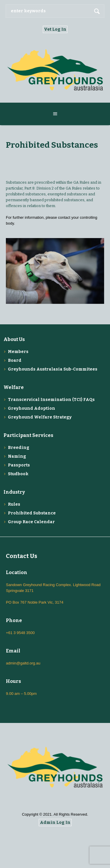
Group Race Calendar (31, 522)
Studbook (18, 474)
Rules (14, 504)
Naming (17, 456)
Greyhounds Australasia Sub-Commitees (53, 369)
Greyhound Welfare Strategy (40, 417)
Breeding (19, 448)
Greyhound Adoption (32, 408)
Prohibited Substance (32, 513)
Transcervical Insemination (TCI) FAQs (51, 400)
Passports (19, 465)
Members (18, 352)
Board (15, 360)
